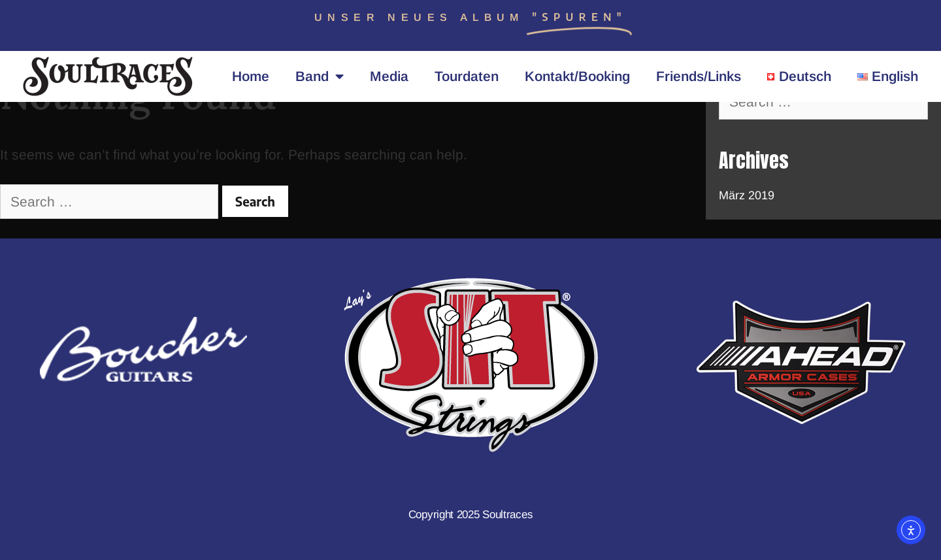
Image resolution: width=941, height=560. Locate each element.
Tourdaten (467, 76)
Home (251, 76)
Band (320, 77)
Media (389, 76)
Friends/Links (699, 76)
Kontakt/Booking (577, 76)
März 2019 (747, 195)
